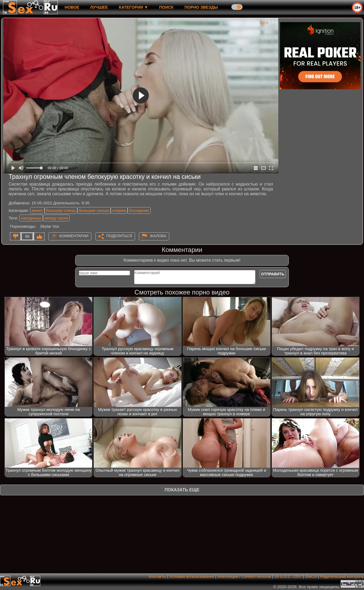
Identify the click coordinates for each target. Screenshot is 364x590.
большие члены (61, 210)
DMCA (311, 576)
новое (72, 7)
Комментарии (74, 236)
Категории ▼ (134, 7)
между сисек (56, 218)
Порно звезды (201, 7)
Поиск (166, 7)
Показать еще (182, 490)
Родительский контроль (342, 576)
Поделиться (119, 236)
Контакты (158, 576)
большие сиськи (94, 210)
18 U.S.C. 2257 (288, 576)
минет (37, 210)
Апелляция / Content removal (244, 576)
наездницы (31, 218)
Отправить (273, 274)
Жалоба (158, 236)
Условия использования (192, 576)
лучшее (99, 7)
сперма (119, 210)
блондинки (139, 210)
